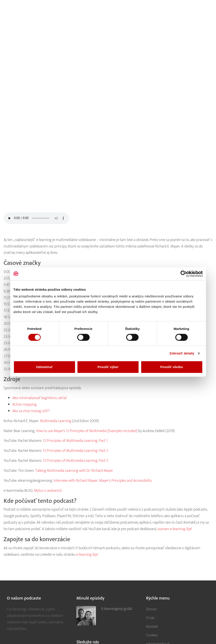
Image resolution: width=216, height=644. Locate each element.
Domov (151, 609)
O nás (150, 618)
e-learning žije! (87, 555)
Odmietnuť (44, 367)
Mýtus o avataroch (48, 491)
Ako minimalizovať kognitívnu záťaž (40, 398)
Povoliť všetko (172, 367)
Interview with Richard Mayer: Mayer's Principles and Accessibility (103, 481)
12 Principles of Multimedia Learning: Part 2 (75, 451)
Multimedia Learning (56, 421)
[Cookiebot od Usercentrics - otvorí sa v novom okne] (184, 274)
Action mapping (25, 404)
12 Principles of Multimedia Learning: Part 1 (75, 441)
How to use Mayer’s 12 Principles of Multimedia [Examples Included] (87, 431)
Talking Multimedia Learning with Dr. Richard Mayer (74, 471)
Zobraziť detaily (182, 353)
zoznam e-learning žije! (175, 529)
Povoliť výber (108, 367)
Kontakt (152, 627)
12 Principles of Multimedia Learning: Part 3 (75, 461)
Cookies (152, 635)
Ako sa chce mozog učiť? (31, 411)
